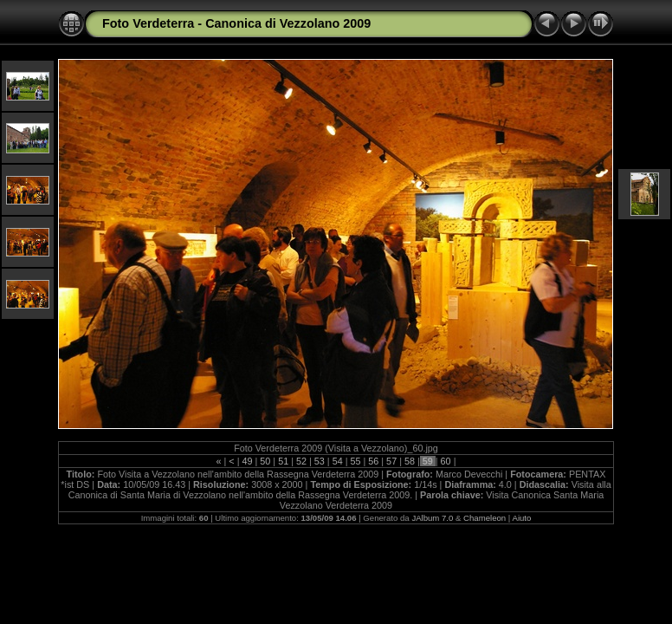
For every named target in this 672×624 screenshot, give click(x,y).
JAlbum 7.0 (432, 518)
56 (373, 461)
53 (320, 461)
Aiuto (521, 518)
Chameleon (485, 518)
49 (248, 461)
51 (283, 461)
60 (446, 461)
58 (410, 461)
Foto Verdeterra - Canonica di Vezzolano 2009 (236, 23)
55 (355, 461)
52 (301, 461)
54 (338, 461)
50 (265, 461)
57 (391, 461)
